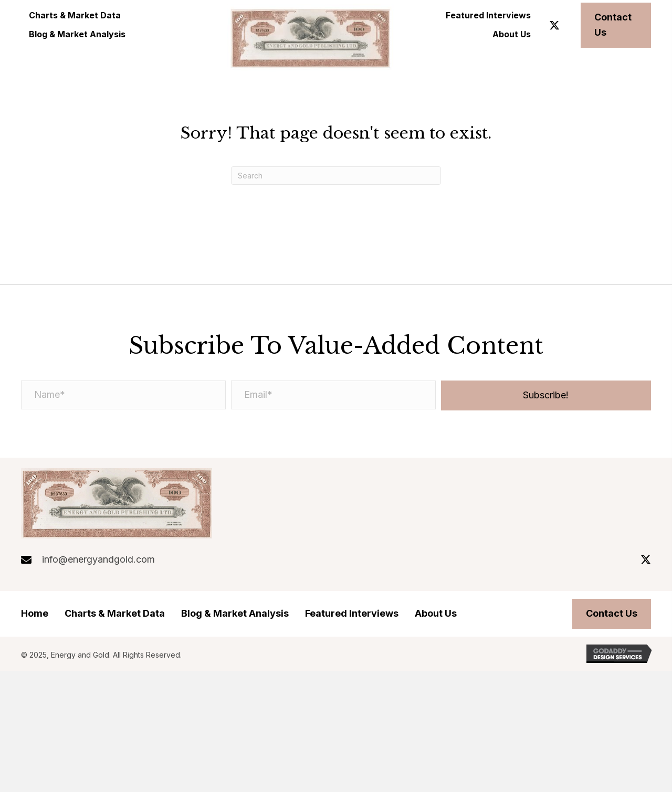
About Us (436, 614)
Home (35, 614)
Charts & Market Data (115, 614)
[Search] (336, 176)
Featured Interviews (352, 614)
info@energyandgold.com (98, 559)
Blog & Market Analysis (235, 614)
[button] (554, 25)
